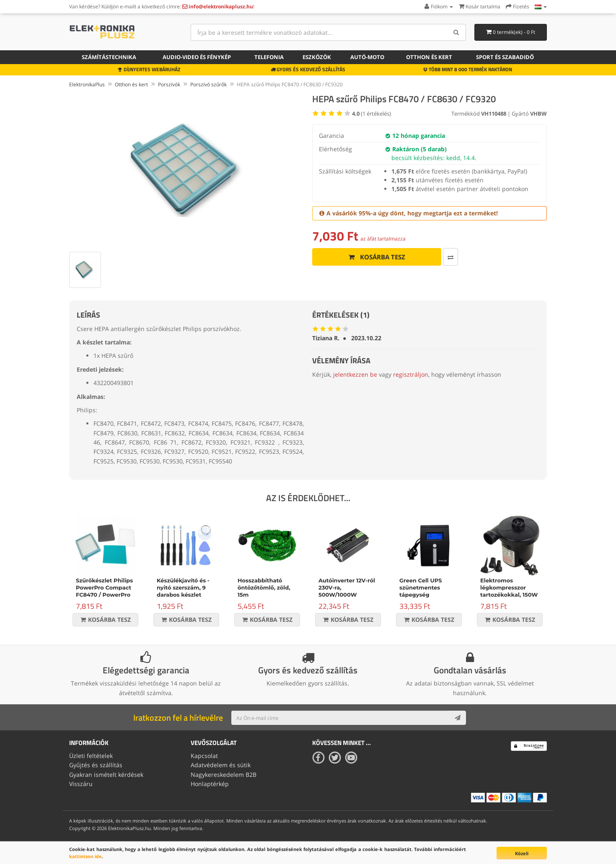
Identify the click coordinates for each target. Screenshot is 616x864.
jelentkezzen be (355, 374)
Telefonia (269, 57)
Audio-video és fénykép (197, 57)
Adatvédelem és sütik (221, 765)
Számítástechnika (109, 57)
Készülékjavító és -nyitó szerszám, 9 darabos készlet (183, 587)
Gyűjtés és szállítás (96, 765)
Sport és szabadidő (505, 57)
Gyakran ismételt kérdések (106, 775)
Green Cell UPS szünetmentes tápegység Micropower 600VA (427, 591)
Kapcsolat (204, 756)
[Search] (457, 32)
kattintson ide (85, 856)
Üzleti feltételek (91, 756)
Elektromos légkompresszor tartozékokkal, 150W (509, 587)
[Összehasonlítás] (450, 257)
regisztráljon (411, 374)
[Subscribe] (458, 718)
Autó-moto (367, 57)
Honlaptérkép (210, 784)
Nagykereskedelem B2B (224, 775)
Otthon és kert (429, 57)
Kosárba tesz (377, 257)
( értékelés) (371, 114)
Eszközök (317, 57)
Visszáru (81, 784)
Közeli (522, 853)
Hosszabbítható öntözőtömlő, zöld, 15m (264, 587)
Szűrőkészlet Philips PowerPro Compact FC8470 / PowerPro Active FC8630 (104, 591)
